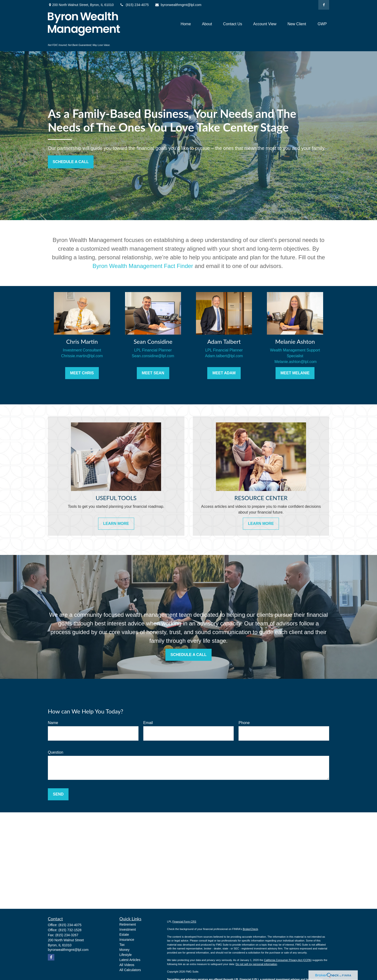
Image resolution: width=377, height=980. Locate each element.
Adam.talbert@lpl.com (224, 356)
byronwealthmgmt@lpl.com (178, 5)
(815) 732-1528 (70, 930)
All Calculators (130, 970)
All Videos (127, 965)
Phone (244, 723)
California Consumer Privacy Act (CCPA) (288, 960)
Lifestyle (126, 955)
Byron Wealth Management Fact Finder (143, 266)
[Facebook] (324, 5)
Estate (124, 935)
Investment (128, 929)
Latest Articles (130, 960)
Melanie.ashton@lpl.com (295, 362)
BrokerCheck (250, 929)
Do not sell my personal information (256, 964)
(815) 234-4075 (134, 5)
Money (125, 950)
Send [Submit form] (58, 794)
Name (53, 723)
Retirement (128, 924)
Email (148, 723)
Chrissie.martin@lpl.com (82, 356)
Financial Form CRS (184, 922)
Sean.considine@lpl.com (153, 356)
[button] (186, 24)
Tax (122, 945)
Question (56, 752)
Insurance (127, 940)
